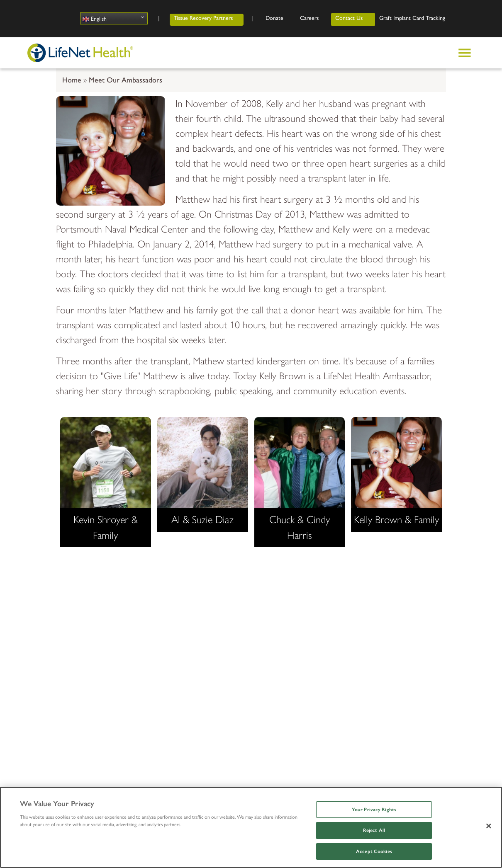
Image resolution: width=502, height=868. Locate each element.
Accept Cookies (374, 851)
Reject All (374, 830)
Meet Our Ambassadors (125, 80)
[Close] (489, 826)
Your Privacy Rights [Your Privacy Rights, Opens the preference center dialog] (374, 810)
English (95, 18)
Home (72, 80)
